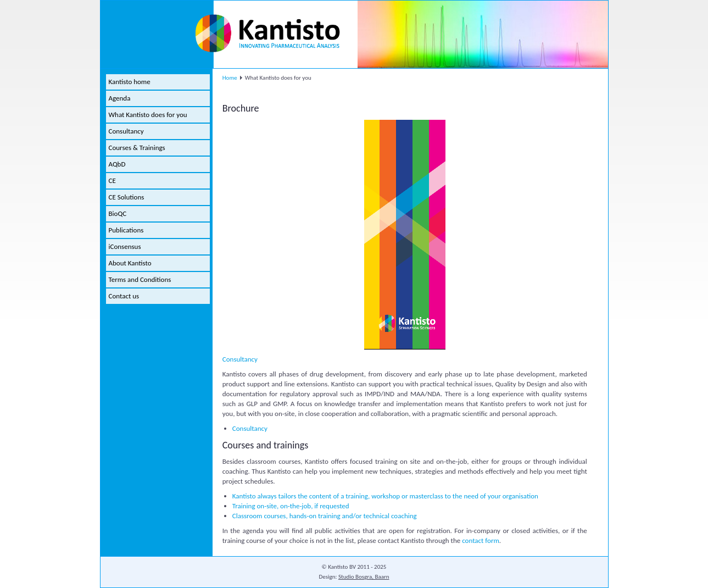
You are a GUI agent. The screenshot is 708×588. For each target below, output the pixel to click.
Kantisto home (130, 82)
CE (112, 181)
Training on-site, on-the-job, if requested (291, 506)
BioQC (118, 213)
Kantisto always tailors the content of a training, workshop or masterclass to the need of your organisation (385, 496)
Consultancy (126, 131)
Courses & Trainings (137, 148)
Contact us (124, 296)
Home (230, 78)
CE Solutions (127, 197)
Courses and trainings (265, 445)
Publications (126, 230)
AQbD (117, 164)
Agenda (120, 98)
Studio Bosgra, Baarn (364, 577)
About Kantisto (130, 263)
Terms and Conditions (140, 279)
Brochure (241, 108)
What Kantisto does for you (148, 115)
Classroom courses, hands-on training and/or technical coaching (325, 516)
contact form (481, 540)
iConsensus (125, 246)
